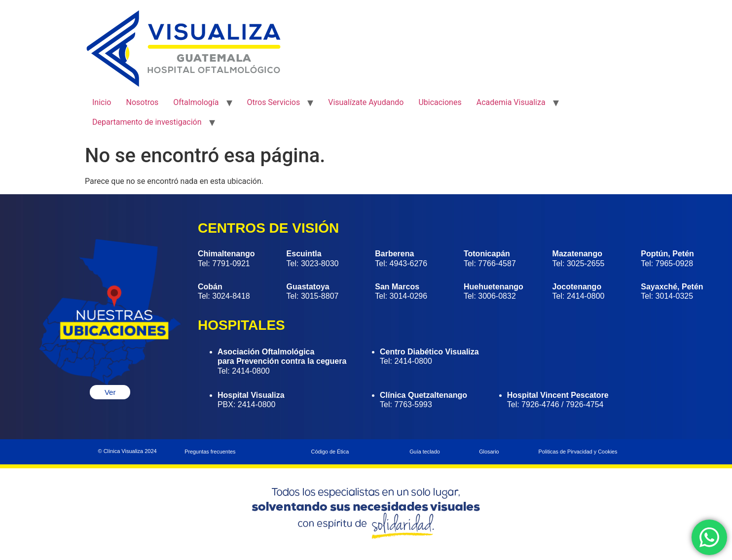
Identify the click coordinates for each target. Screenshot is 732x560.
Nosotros (142, 102)
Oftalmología (196, 102)
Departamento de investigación (147, 122)
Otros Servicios (274, 102)
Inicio (102, 102)
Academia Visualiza (511, 102)
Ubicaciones (440, 102)
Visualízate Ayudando (366, 102)
